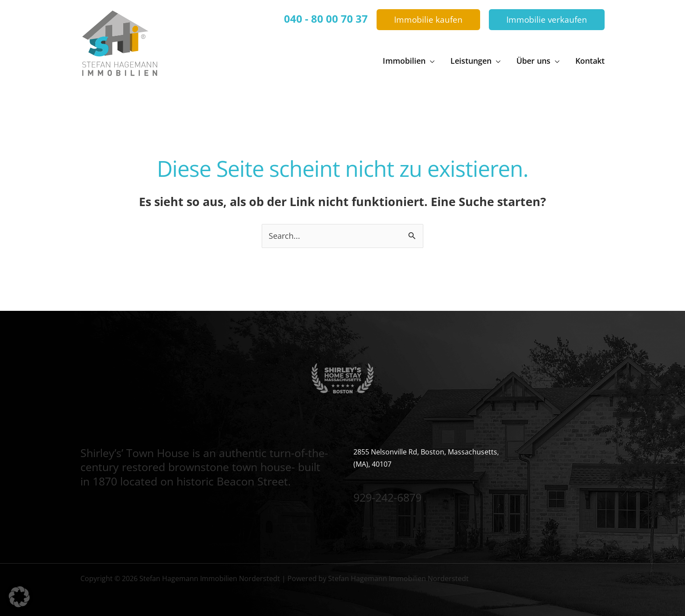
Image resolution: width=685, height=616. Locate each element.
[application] (430, 61)
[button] (428, 20)
